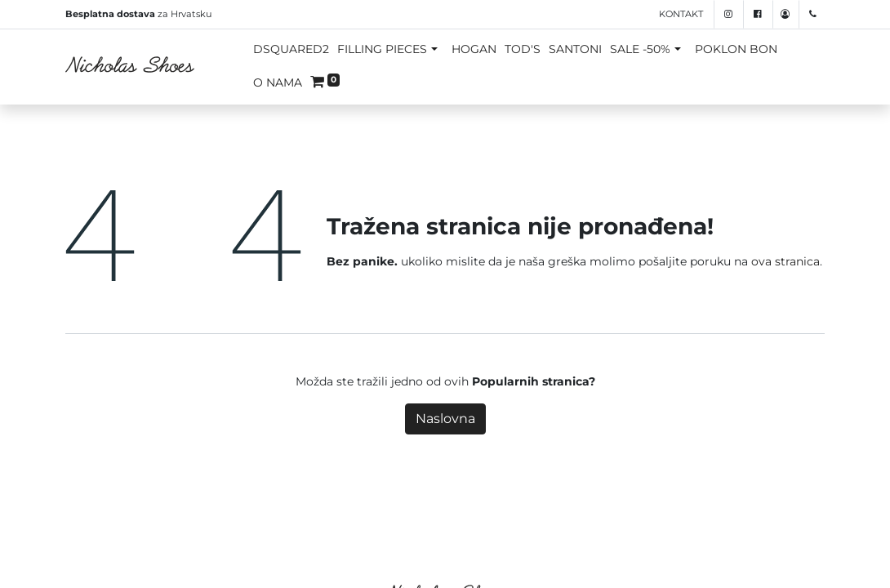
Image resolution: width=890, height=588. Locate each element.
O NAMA (278, 82)
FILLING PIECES (382, 49)
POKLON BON (736, 49)
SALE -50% (640, 49)
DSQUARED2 (291, 49)
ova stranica (785, 261)
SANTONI (575, 49)
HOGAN (474, 49)
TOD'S (523, 49)
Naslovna (445, 419)
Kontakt (681, 14)
